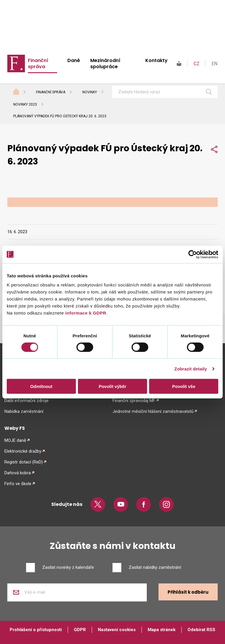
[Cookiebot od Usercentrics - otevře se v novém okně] (193, 254)
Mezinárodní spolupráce (105, 63)
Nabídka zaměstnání (24, 411)
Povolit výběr (112, 386)
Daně (74, 60)
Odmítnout (41, 386)
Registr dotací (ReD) (24, 462)
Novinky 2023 (25, 104)
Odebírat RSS (201, 630)
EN (214, 64)
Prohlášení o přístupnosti (36, 630)
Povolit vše (184, 386)
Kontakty (156, 60)
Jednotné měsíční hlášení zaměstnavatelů (153, 411)
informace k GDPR (85, 313)
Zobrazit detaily (191, 369)
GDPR (80, 630)
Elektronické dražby (23, 451)
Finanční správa (38, 63)
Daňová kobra (18, 473)
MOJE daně (15, 440)
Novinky (90, 92)
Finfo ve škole (18, 484)
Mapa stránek (162, 630)
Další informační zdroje (27, 401)
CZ (197, 64)
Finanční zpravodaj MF (134, 401)
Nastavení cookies (117, 630)
